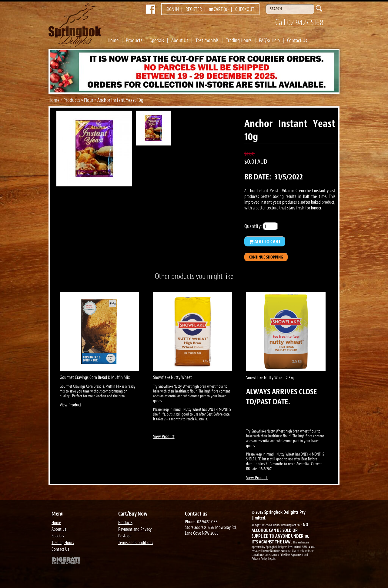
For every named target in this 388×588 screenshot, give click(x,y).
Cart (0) (219, 9)
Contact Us (297, 40)
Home (113, 40)
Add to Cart (265, 242)
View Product (70, 405)
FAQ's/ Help (269, 40)
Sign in (173, 9)
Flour (89, 100)
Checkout (245, 9)
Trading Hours (239, 40)
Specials (157, 40)
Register (194, 9)
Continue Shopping (266, 257)
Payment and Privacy (135, 529)
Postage (125, 536)
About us (59, 529)
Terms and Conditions (136, 543)
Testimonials (207, 40)
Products (134, 40)
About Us (180, 40)
